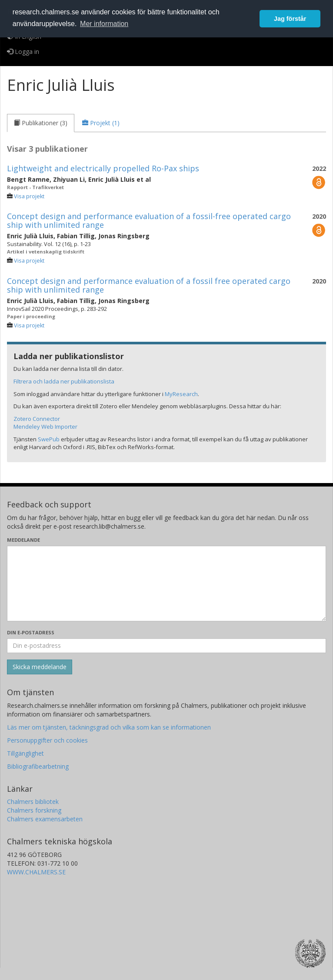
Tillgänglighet (25, 753)
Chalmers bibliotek (33, 802)
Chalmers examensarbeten (45, 819)
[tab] (41, 123)
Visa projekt (29, 196)
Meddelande (23, 540)
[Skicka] (40, 667)
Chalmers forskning (34, 810)
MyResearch (181, 394)
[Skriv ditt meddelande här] (166, 583)
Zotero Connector (37, 419)
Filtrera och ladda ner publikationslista (64, 381)
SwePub (49, 439)
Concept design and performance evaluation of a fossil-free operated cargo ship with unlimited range (149, 220)
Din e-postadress (31, 632)
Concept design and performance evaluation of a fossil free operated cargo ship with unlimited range (149, 285)
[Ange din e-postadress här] (166, 646)
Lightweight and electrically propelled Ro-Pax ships (103, 168)
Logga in (23, 52)
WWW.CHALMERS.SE (36, 872)
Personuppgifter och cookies (47, 740)
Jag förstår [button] (290, 19)
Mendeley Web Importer (45, 427)
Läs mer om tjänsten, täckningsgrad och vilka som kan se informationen (109, 727)
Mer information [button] (104, 24)
